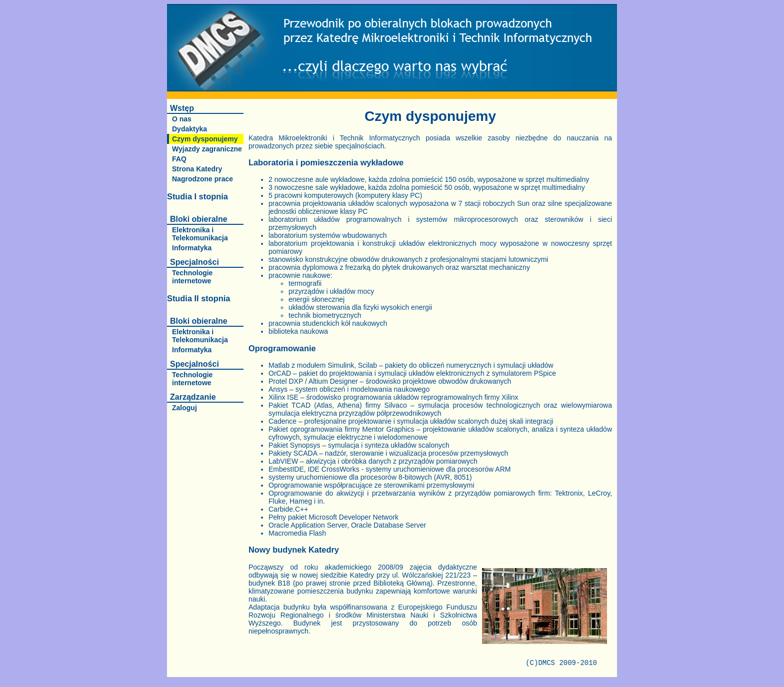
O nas (182, 119)
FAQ (179, 159)
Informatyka (192, 248)
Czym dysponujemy (205, 139)
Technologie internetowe (192, 277)
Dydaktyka (189, 129)
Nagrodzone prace (202, 179)
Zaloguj (184, 408)
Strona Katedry (197, 169)
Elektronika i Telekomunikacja (200, 234)
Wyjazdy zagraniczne (207, 149)
